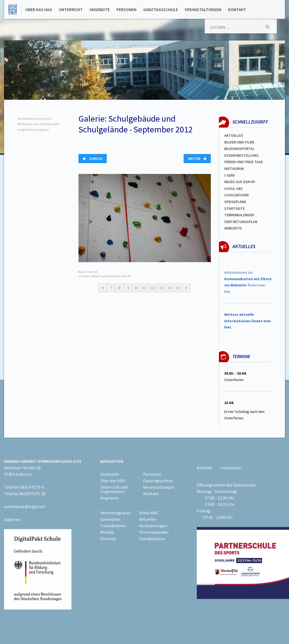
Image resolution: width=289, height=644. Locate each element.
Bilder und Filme (239, 142)
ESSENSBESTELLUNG (241, 155)
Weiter (197, 159)
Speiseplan (110, 519)
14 (170, 288)
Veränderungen (153, 526)
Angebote (100, 9)
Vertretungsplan (241, 222)
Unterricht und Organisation (114, 489)
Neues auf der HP (240, 182)
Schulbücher (236, 195)
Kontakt (237, 9)
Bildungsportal (239, 149)
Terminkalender (239, 215)
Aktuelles (234, 135)
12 (153, 288)
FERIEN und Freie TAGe (244, 162)
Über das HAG (39, 9)
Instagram (234, 169)
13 (161, 288)
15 (178, 288)
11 (144, 288)
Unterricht (71, 9)
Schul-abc (234, 189)
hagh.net (12, 519)
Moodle (107, 532)
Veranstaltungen (203, 9)
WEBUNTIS (233, 228)
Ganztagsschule (161, 9)
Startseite (235, 208)
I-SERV (230, 175)
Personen (126, 9)
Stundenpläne (152, 539)
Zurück (93, 159)
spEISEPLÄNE (235, 202)
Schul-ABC (149, 513)
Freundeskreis (113, 526)
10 (136, 288)
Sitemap (108, 539)
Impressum (231, 468)
